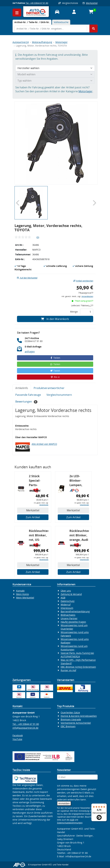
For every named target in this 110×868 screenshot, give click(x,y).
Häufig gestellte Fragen (73, 622)
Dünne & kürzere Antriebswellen (79, 716)
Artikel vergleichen (83, 281)
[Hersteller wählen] (55, 68)
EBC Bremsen (68, 726)
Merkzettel (90, 3)
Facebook (18, 735)
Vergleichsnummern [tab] (59, 395)
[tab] (32, 22)
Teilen (55, 358)
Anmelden (64, 803)
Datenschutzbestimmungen (70, 823)
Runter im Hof (68, 670)
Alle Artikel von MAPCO (44, 444)
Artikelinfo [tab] (22, 388)
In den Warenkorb (55, 319)
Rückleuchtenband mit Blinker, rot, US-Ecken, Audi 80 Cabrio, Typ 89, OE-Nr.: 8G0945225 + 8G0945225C (39, 536)
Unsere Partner (69, 618)
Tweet (55, 371)
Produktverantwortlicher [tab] (49, 388)
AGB (63, 598)
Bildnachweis (68, 615)
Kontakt (20, 591)
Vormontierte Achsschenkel (76, 723)
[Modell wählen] (55, 74)
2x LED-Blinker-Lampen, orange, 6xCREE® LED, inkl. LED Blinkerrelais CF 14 (79, 481)
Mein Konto (23, 594)
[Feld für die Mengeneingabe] (87, 312)
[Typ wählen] (55, 81)
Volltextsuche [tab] (61, 22)
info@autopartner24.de (25, 728)
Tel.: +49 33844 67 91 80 (37, 3)
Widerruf (66, 605)
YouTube (17, 739)
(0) (38, 237)
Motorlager (62, 42)
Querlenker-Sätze (70, 712)
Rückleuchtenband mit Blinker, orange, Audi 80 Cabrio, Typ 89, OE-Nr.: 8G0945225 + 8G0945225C (79, 536)
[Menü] (105, 806)
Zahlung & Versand (71, 594)
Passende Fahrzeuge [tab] (28, 395)
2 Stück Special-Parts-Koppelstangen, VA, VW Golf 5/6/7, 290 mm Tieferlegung (39, 481)
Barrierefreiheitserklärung (75, 611)
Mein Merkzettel (25, 598)
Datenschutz (68, 601)
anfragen (30, 352)
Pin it (55, 377)
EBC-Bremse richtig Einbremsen (78, 667)
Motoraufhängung (42, 42)
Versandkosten (87, 296)
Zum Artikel (33, 517)
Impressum (67, 608)
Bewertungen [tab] (26, 402)
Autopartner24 (21, 42)
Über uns (66, 591)
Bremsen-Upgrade (71, 719)
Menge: (74, 312)
